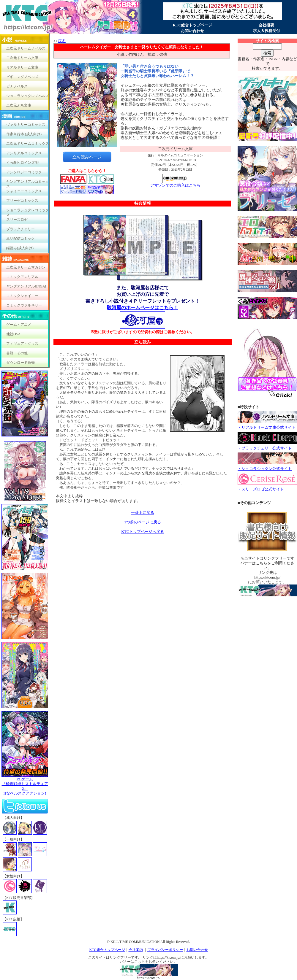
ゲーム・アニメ (19, 325)
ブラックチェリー (20, 229)
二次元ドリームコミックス (28, 144)
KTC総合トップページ (192, 25)
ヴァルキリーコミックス (26, 125)
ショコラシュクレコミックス (28, 211)
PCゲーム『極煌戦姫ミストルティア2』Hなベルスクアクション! (25, 784)
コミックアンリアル (22, 277)
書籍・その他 (17, 353)
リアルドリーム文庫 (22, 67)
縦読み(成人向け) (20, 248)
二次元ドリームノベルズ (26, 48)
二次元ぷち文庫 (19, 105)
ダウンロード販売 (20, 363)
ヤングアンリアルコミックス (28, 183)
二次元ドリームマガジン (26, 267)
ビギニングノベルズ (22, 77)
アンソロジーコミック (24, 172)
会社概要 (266, 25)
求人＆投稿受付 (267, 31)
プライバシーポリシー (165, 950)
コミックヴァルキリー (24, 305)
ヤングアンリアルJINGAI (26, 286)
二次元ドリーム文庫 (22, 58)
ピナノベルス (17, 86)
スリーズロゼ (17, 220)
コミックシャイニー (22, 296)
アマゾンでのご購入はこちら (175, 184)
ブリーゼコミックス (22, 201)
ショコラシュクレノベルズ (28, 96)
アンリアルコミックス (24, 153)
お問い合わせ (192, 31)
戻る (62, 41)
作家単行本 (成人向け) (24, 134)
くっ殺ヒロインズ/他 (23, 163)
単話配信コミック (20, 239)
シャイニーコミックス (24, 191)
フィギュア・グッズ (22, 344)
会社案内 (136, 950)
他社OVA (13, 334)
